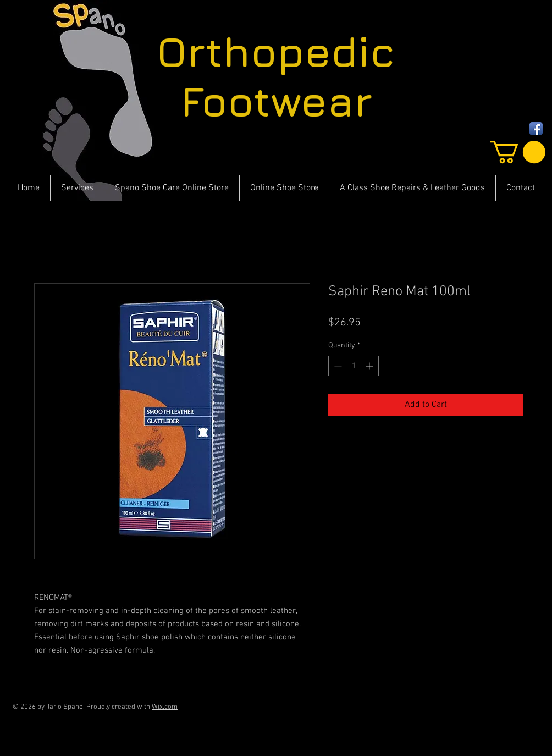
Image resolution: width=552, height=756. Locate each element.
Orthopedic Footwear (276, 76)
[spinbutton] (354, 366)
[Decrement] (337, 366)
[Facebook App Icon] (536, 129)
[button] (518, 152)
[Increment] (370, 366)
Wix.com (165, 707)
